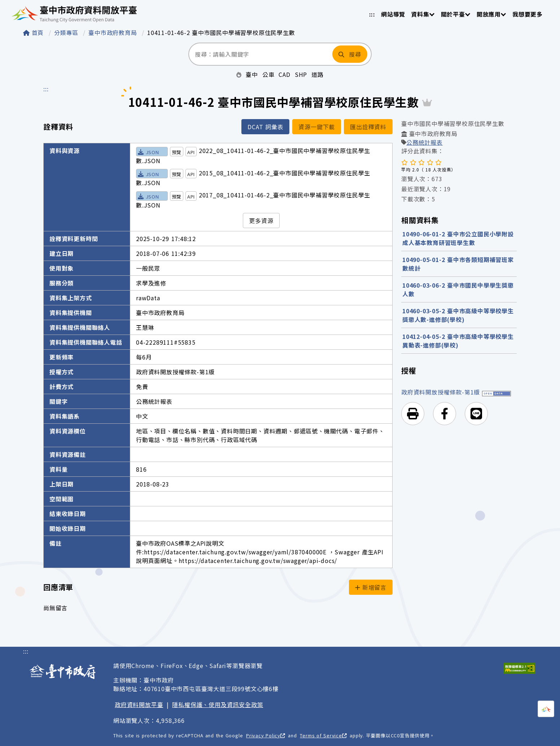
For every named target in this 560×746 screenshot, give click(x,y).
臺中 (252, 74)
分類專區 (67, 32)
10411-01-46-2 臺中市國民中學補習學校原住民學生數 (221, 32)
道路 (318, 74)
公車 (268, 74)
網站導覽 (393, 14)
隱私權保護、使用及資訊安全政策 (218, 704)
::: (372, 14)
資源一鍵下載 (317, 127)
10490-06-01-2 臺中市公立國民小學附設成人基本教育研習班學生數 (458, 238)
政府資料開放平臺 (139, 704)
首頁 (34, 32)
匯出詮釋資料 (368, 127)
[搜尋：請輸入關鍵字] (260, 54)
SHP (301, 74)
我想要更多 (528, 14)
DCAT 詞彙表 (265, 127)
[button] (413, 414)
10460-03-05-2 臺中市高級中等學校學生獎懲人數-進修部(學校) (458, 315)
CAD (284, 74)
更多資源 (261, 221)
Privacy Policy (266, 735)
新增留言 (371, 587)
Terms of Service (323, 735)
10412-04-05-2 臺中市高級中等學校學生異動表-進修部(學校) (458, 341)
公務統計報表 (425, 142)
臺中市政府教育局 (114, 32)
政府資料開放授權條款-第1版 (441, 392)
